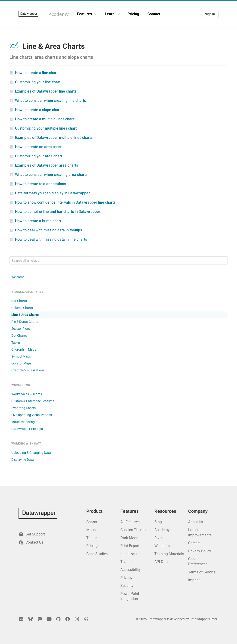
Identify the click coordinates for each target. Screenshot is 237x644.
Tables (16, 342)
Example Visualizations (28, 370)
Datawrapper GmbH (204, 619)
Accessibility (131, 570)
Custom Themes (134, 530)
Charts (92, 522)
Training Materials (169, 554)
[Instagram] (77, 619)
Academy (59, 14)
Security (127, 586)
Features (84, 14)
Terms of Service (202, 572)
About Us (196, 522)
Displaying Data (23, 460)
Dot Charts (19, 336)
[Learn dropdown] (118, 14)
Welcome (18, 277)
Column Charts (22, 308)
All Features (130, 522)
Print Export (130, 546)
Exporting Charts (23, 408)
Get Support (32, 534)
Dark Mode (129, 538)
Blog (158, 522)
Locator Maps (21, 363)
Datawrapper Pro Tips (27, 429)
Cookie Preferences (198, 562)
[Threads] (86, 619)
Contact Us (31, 542)
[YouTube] (49, 619)
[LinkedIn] (21, 619)
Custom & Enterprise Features (33, 401)
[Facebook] (68, 619)
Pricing (133, 14)
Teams (126, 562)
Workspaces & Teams (27, 394)
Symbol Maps (21, 356)
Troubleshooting (23, 422)
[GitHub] (58, 619)
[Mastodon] (40, 619)
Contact (154, 14)
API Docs (162, 562)
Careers (194, 543)
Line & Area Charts (25, 315)
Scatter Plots (21, 329)
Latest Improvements (200, 532)
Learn (110, 14)
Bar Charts (19, 301)
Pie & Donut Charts (25, 322)
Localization (130, 554)
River (158, 538)
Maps (91, 530)
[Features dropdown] (96, 14)
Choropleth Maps (24, 349)
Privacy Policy (200, 551)
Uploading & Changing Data (31, 453)
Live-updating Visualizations (32, 415)
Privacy (126, 578)
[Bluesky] (31, 619)
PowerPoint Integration (130, 596)
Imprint (194, 580)
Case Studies (97, 554)
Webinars (162, 546)
